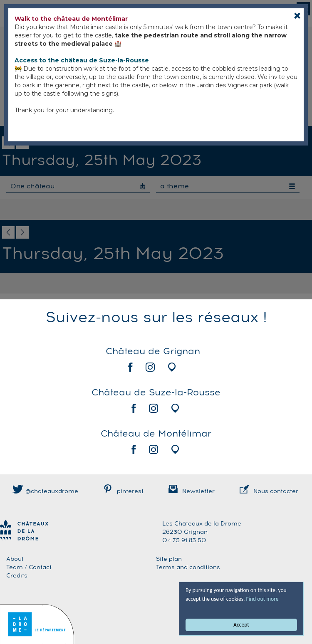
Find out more (262, 599)
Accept (241, 625)
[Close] (297, 16)
